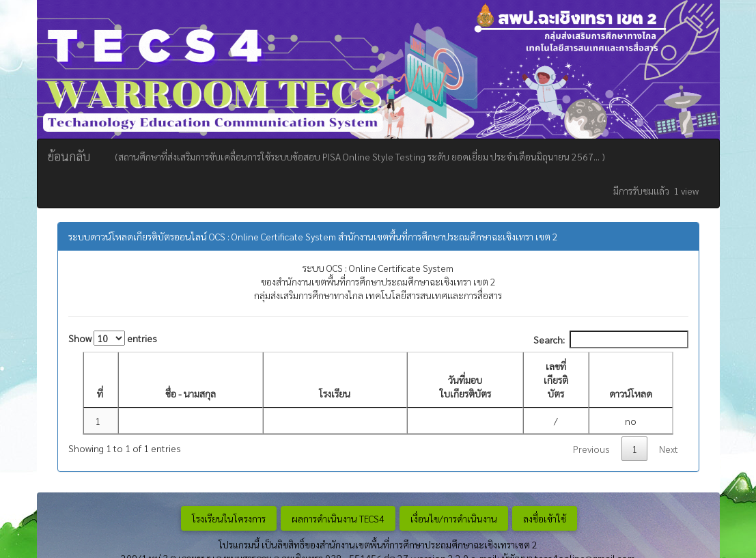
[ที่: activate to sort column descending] (101, 380)
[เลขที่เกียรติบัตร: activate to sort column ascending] (556, 380)
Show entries (113, 338)
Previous (591, 449)
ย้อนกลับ (69, 156)
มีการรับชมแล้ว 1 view (656, 191)
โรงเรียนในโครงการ (229, 518)
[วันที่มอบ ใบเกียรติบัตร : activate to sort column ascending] (465, 380)
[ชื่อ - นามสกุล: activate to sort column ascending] (191, 380)
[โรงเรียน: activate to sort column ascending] (335, 380)
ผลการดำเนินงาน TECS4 (338, 518)
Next (669, 449)
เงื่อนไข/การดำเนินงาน (454, 518)
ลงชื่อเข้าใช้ (545, 518)
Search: (611, 339)
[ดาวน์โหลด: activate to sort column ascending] (631, 380)
